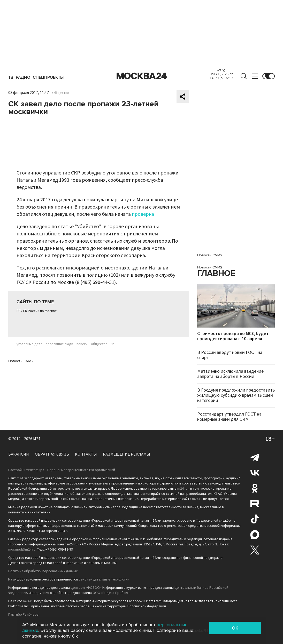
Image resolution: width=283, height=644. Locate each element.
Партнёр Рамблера (23, 615)
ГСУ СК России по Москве (37, 311)
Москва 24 (142, 76)
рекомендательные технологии (104, 579)
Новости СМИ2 (21, 361)
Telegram (255, 457)
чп (113, 344)
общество (99, 344)
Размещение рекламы (127, 454)
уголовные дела (29, 344)
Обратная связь (52, 454)
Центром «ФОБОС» (86, 588)
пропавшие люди (59, 344)
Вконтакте (255, 473)
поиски (82, 344)
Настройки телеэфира (26, 470)
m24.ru (22, 478)
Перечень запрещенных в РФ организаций (81, 470)
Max (255, 535)
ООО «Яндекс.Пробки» (111, 593)
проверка (143, 214)
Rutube (255, 504)
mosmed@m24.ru (22, 550)
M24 (37, 439)
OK (235, 628)
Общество (61, 93)
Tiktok (255, 519)
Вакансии (19, 454)
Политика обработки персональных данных (43, 571)
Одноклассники (255, 488)
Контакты (86, 454)
